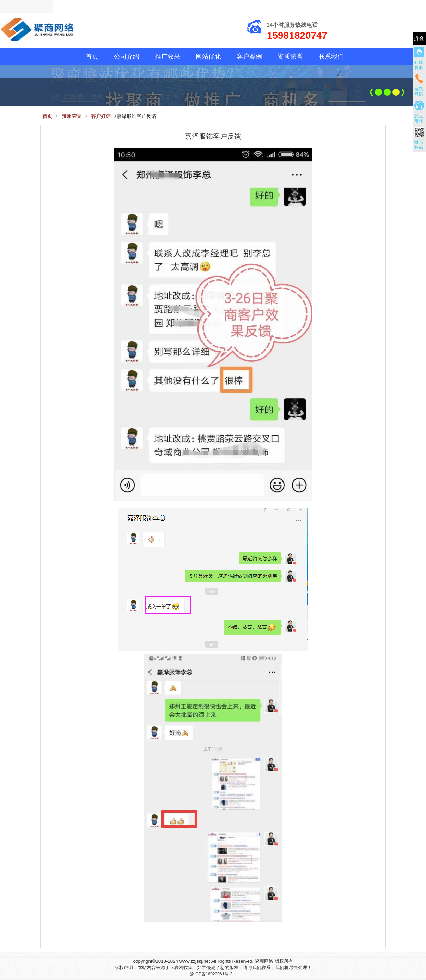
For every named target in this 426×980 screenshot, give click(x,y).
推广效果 (168, 56)
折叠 (419, 38)
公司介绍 (127, 56)
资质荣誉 (290, 56)
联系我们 (331, 56)
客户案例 (249, 56)
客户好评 (101, 116)
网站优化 (208, 56)
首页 (92, 56)
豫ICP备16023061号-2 (211, 974)
